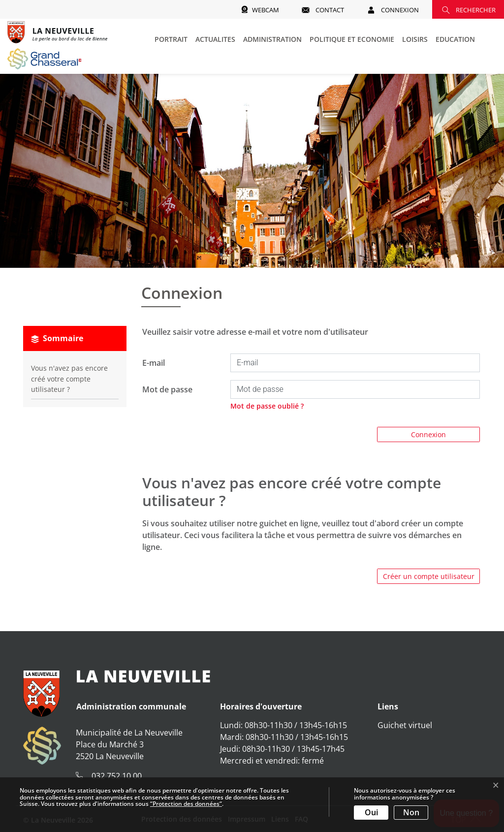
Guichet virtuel (405, 725)
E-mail (154, 363)
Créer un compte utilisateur (429, 576)
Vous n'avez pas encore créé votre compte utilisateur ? (69, 379)
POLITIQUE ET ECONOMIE (352, 39)
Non (411, 812)
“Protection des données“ (186, 804)
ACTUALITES (215, 39)
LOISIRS (415, 39)
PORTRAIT (171, 39)
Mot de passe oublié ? (267, 406)
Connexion (428, 434)
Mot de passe (167, 389)
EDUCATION (455, 39)
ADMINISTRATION (272, 39)
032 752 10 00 (117, 776)
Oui (371, 812)
